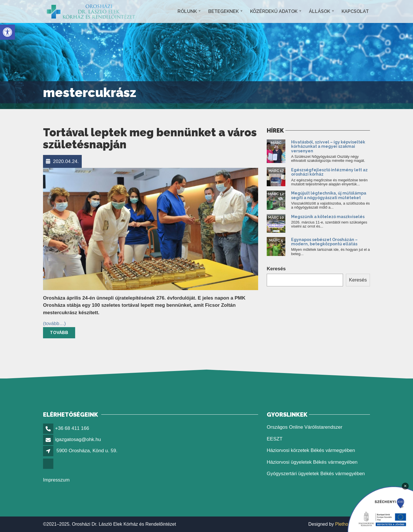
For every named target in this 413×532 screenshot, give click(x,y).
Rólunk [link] (187, 11)
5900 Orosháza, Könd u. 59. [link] (87, 451)
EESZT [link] (275, 439)
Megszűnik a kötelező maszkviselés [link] (328, 217)
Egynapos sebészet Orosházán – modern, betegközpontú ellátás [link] (324, 242)
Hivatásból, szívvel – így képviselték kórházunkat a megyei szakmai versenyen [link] (328, 146)
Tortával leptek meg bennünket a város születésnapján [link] (150, 138)
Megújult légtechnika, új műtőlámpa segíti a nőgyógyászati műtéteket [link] (329, 195)
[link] (7, 32)
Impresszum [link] (56, 480)
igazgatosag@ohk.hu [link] (78, 439)
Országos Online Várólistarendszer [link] (305, 427)
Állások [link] (320, 11)
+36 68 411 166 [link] (72, 428)
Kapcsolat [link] (355, 11)
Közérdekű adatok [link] (274, 11)
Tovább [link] (59, 333)
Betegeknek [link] (223, 11)
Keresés (276, 269)
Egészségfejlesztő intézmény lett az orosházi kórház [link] (329, 172)
